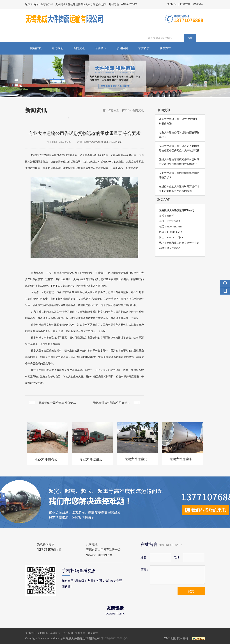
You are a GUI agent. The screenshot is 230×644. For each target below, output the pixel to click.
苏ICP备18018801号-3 (114, 638)
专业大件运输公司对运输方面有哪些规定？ (179, 135)
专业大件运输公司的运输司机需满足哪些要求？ (179, 175)
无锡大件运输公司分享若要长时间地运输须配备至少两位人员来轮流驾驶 (179, 148)
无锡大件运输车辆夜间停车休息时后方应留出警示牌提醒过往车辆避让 (179, 162)
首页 (125, 110)
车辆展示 (101, 48)
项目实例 (122, 48)
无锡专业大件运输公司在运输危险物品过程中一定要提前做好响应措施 (112, 406)
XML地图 (170, 638)
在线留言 (198, 4)
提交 (191, 591)
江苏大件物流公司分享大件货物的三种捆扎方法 (179, 121)
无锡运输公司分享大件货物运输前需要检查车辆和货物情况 (57, 406)
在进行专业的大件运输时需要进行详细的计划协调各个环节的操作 (179, 189)
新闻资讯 (79, 48)
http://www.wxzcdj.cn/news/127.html (103, 142)
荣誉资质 (144, 48)
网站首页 (36, 48)
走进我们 (172, 4)
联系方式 (185, 4)
